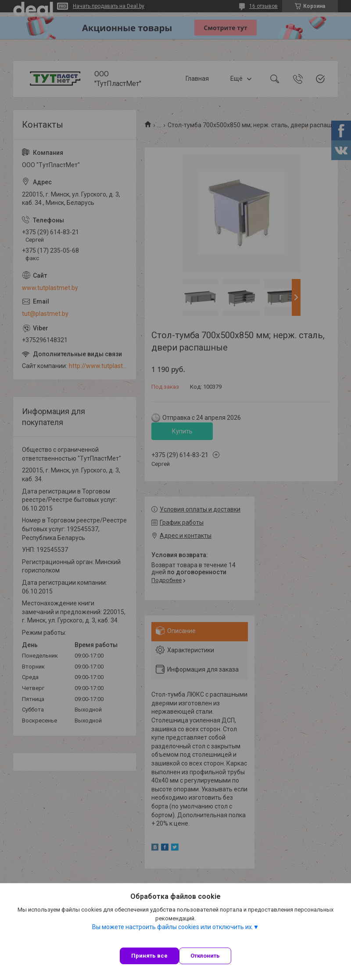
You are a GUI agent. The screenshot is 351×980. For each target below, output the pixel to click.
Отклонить (205, 956)
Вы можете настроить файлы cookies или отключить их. (173, 927)
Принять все (149, 956)
